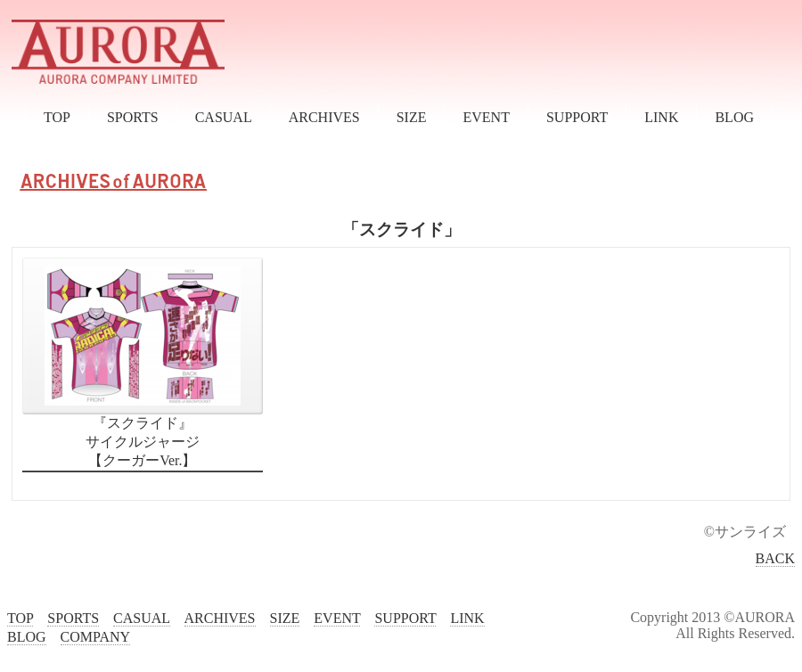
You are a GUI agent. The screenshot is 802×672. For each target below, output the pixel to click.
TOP (57, 117)
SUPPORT (577, 117)
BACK (775, 558)
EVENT (486, 117)
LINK (661, 117)
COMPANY (95, 637)
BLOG (734, 117)
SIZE (412, 117)
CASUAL (224, 117)
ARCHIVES (324, 117)
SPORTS (133, 117)
